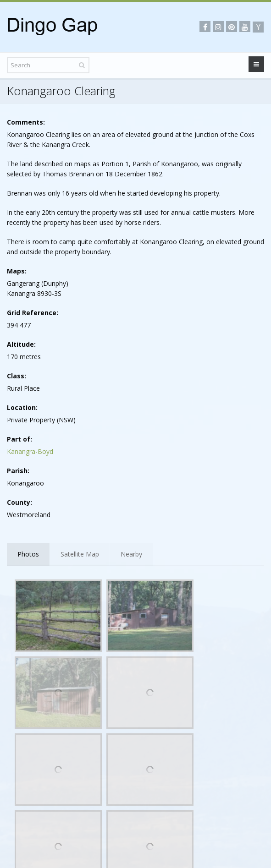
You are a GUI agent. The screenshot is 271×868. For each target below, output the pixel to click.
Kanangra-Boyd (30, 451)
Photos (28, 554)
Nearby (131, 554)
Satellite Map (80, 554)
